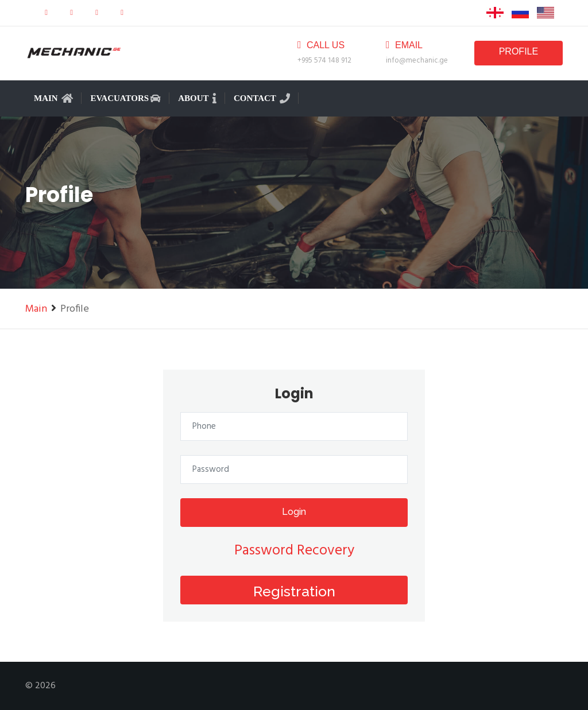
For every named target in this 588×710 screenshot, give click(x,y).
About (197, 98)
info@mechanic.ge (417, 61)
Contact (262, 98)
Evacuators (125, 98)
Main (53, 98)
